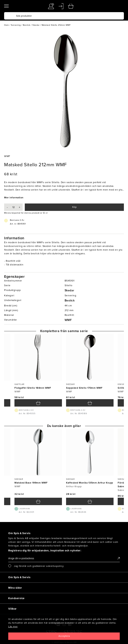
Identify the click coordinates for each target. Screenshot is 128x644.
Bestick (70, 300)
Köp (74, 207)
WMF (68, 320)
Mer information (14, 198)
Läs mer (13, 627)
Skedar (69, 290)
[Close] (64, 636)
